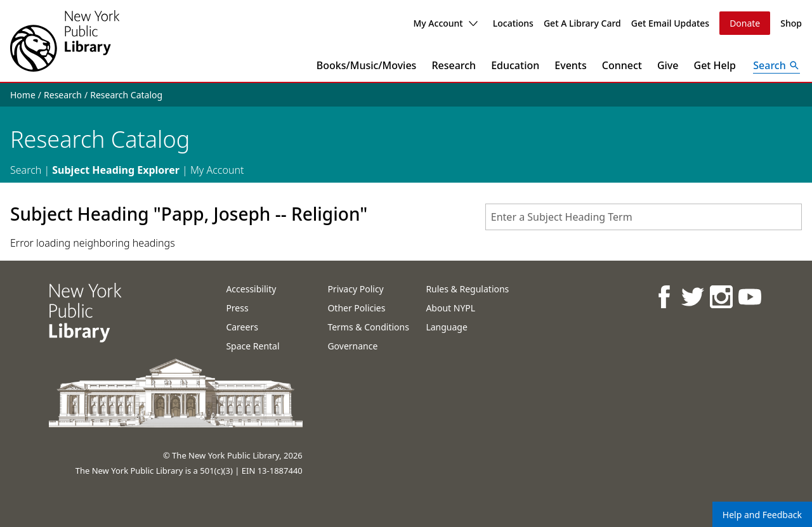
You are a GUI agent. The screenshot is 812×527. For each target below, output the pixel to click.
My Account (445, 23)
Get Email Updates (670, 23)
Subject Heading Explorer (116, 170)
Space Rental (252, 346)
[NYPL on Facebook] (663, 296)
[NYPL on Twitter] (692, 296)
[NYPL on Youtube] (749, 296)
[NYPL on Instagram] (720, 296)
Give (668, 65)
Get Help (715, 65)
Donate (745, 23)
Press (237, 308)
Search (26, 170)
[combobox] (644, 217)
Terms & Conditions (368, 327)
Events (570, 65)
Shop (791, 23)
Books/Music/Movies (367, 65)
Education (515, 65)
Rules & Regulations (467, 289)
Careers (242, 327)
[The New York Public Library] (65, 41)
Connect (622, 65)
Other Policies (356, 308)
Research (454, 65)
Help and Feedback (762, 515)
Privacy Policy (355, 289)
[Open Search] (776, 65)
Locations (513, 23)
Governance (352, 346)
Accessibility (251, 289)
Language (446, 327)
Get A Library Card (582, 23)
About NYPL (450, 308)
